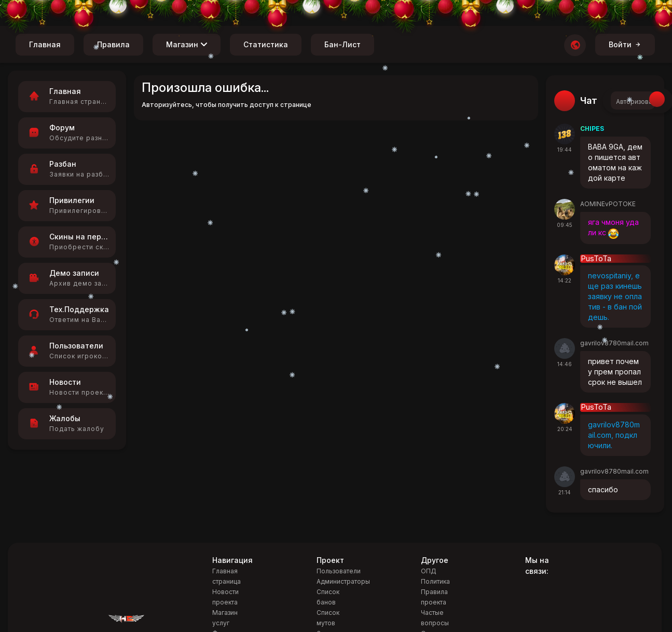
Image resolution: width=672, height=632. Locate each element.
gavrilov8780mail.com (614, 343)
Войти (625, 44)
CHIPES (592, 129)
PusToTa (596, 259)
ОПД (429, 571)
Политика (435, 581)
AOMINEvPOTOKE (608, 204)
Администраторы (343, 581)
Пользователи (339, 571)
